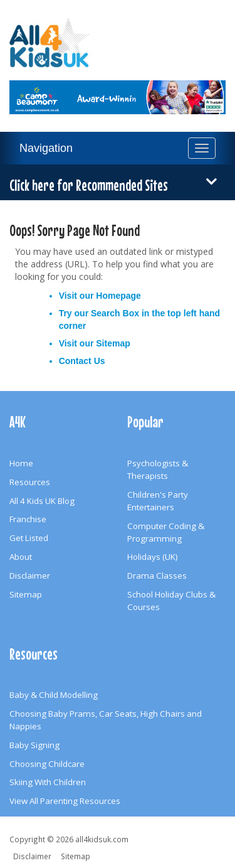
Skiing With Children (48, 782)
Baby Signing (34, 745)
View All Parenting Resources (65, 801)
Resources (30, 482)
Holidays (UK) (153, 557)
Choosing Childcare (47, 764)
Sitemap (113, 343)
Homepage (118, 296)
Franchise (28, 519)
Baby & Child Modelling (54, 695)
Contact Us (82, 361)
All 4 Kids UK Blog (42, 501)
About (21, 557)
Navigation (46, 148)
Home (21, 463)
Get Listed (29, 538)
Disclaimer (30, 576)
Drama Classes (157, 576)
